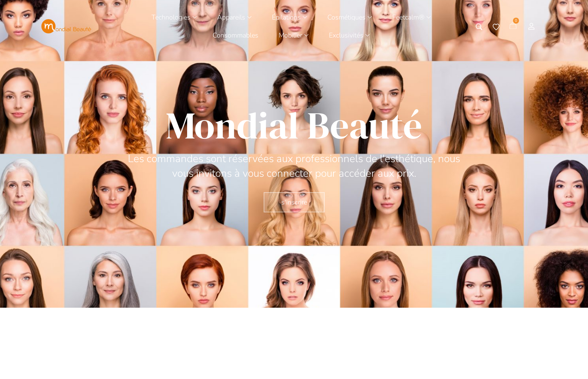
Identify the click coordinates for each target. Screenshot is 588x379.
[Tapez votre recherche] (479, 27)
